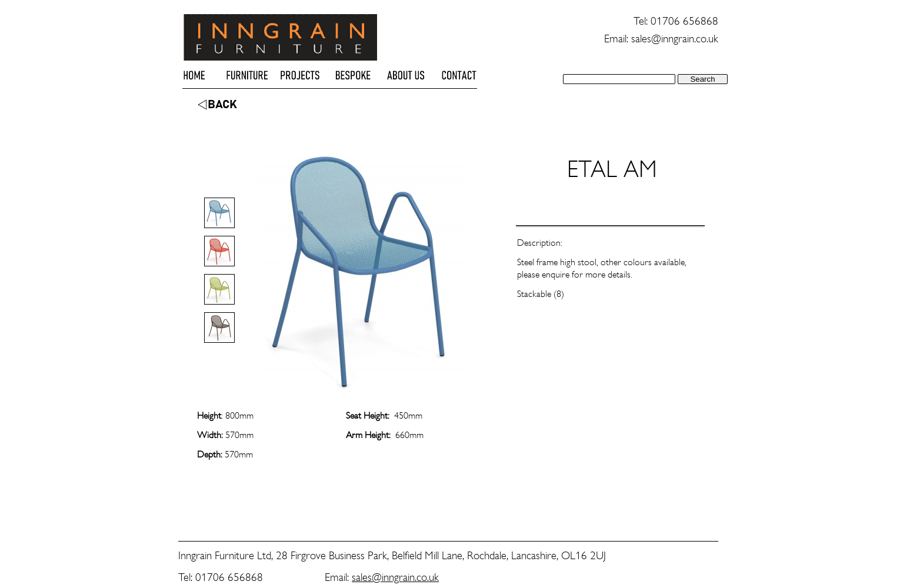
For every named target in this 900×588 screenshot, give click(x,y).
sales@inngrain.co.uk (395, 577)
